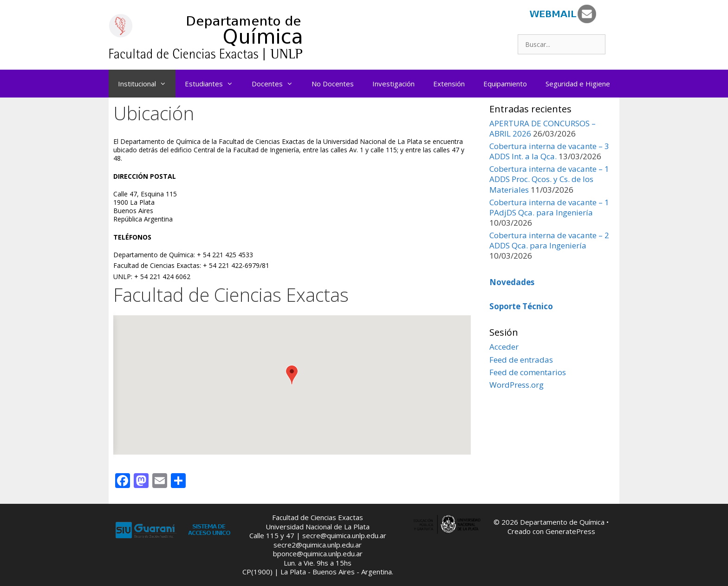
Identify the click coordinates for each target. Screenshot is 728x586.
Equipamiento (505, 84)
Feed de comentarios (528, 372)
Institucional (147, 84)
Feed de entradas (521, 360)
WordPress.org (517, 385)
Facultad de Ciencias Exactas (318, 517)
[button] (292, 375)
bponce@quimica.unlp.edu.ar (318, 553)
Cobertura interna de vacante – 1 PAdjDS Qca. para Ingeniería (549, 207)
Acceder (504, 347)
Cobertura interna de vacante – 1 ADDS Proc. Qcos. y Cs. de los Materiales (549, 179)
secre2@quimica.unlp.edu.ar (318, 545)
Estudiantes (214, 84)
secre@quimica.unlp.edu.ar (344, 535)
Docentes (277, 84)
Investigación (393, 84)
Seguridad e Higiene (578, 84)
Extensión (449, 84)
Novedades (512, 282)
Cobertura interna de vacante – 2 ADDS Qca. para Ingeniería (549, 240)
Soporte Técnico (521, 306)
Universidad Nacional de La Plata (318, 527)
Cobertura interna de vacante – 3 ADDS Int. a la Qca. (549, 151)
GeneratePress (570, 531)
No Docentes (333, 84)
